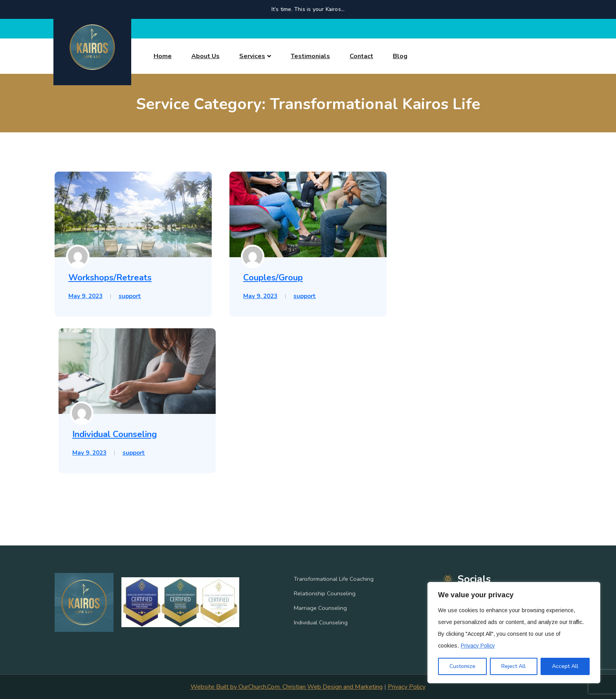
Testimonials (310, 56)
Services (252, 56)
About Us (205, 56)
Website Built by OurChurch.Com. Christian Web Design (266, 687)
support (130, 296)
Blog (400, 56)
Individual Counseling (115, 434)
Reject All (513, 666)
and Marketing (362, 687)
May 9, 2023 (85, 296)
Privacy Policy (478, 646)
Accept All (565, 666)
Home (163, 56)
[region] (514, 633)
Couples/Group (273, 278)
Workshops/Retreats (110, 278)
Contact (361, 56)
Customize (462, 666)
